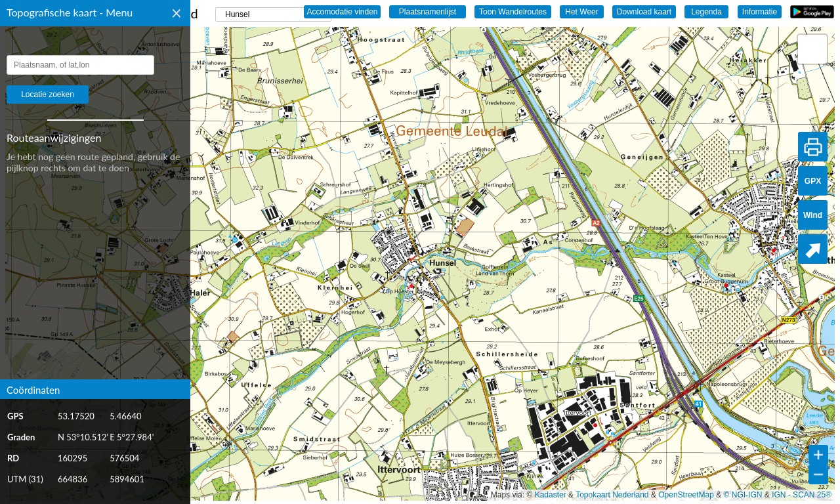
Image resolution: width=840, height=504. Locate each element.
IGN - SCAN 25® (802, 495)
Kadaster (551, 495)
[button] (812, 49)
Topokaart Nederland (612, 495)
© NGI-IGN (743, 495)
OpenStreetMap (686, 495)
